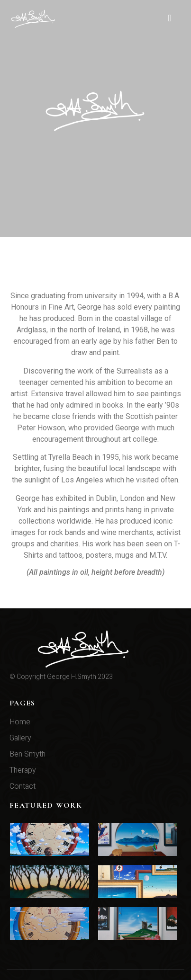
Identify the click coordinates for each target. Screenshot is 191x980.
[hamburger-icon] (170, 19)
